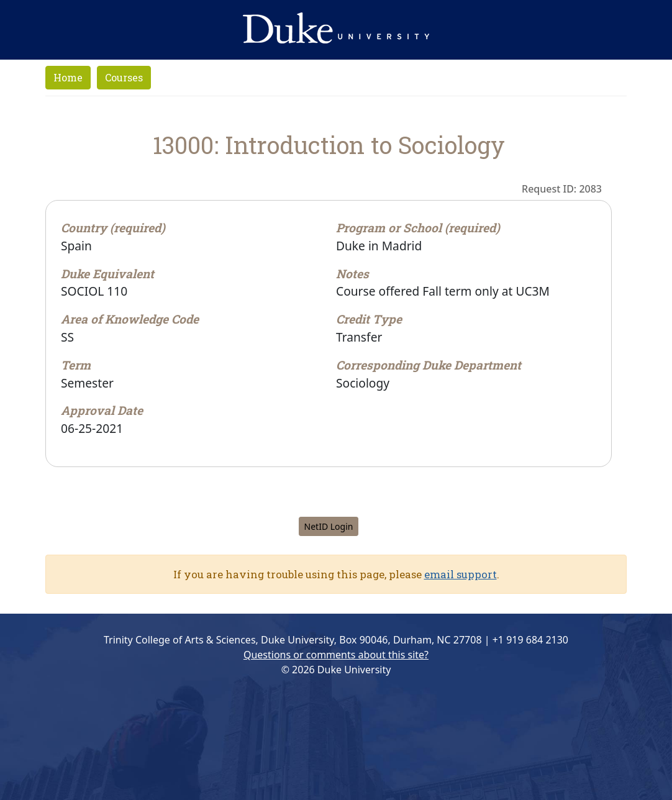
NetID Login (329, 526)
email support (461, 574)
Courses (124, 77)
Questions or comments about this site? (336, 655)
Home (68, 77)
